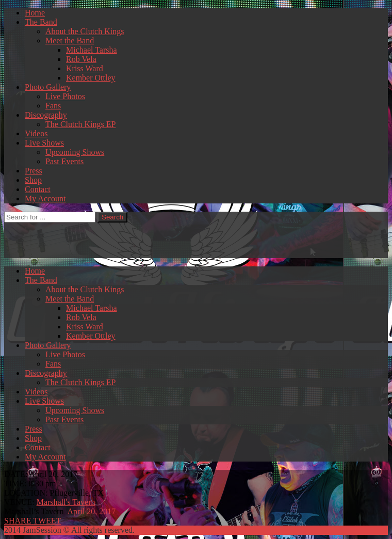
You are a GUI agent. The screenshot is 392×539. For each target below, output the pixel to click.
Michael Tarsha (92, 50)
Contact (38, 189)
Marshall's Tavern (66, 502)
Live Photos (65, 96)
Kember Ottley (91, 78)
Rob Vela (81, 59)
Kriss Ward (85, 68)
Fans (53, 106)
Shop (33, 180)
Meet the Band (70, 41)
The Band (41, 22)
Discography (46, 115)
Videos (36, 133)
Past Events (64, 161)
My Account (45, 199)
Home (35, 13)
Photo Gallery (48, 87)
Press (34, 171)
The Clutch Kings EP (80, 124)
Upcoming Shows (75, 152)
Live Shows (44, 143)
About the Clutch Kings (85, 31)
